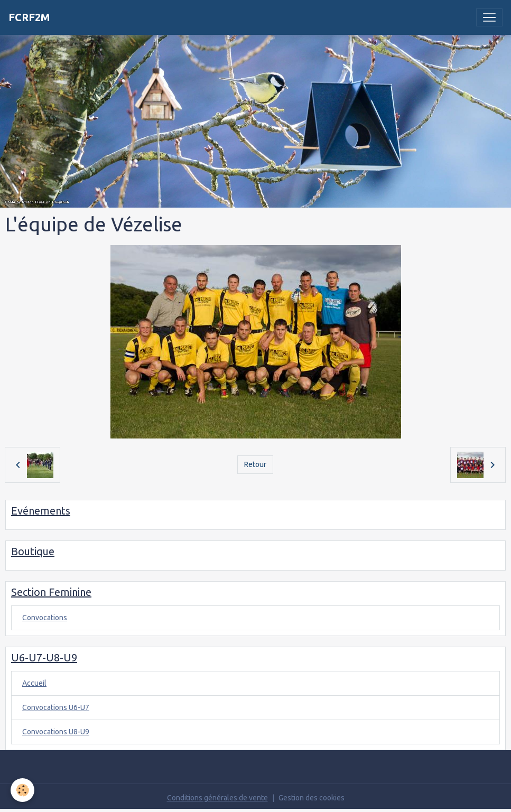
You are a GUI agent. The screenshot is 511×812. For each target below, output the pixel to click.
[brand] (29, 17)
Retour (255, 464)
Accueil (34, 683)
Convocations (45, 618)
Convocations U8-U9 (56, 732)
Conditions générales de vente (217, 798)
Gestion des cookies (312, 798)
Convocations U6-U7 (56, 707)
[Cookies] (22, 790)
